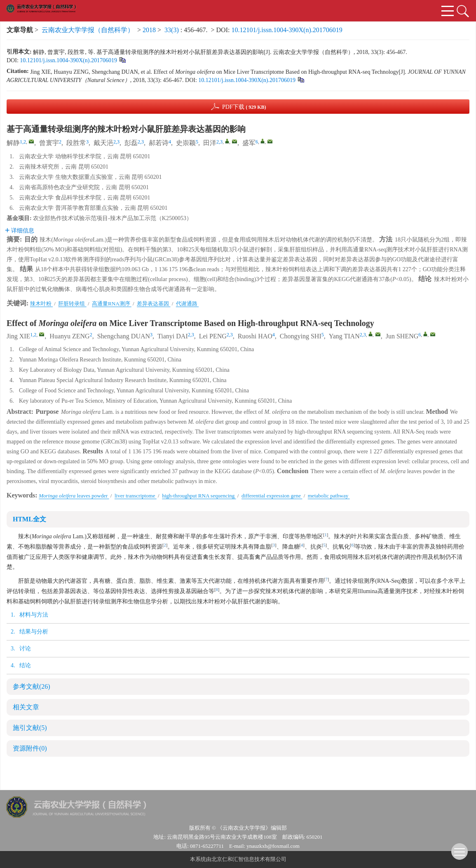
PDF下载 (244, 107)
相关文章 (26, 707)
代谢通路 (187, 304)
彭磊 (131, 143)
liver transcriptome (136, 496)
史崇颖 (186, 143)
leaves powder (74, 496)
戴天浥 (103, 143)
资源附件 (30, 749)
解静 (13, 143)
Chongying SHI (301, 337)
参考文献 (32, 687)
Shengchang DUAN (124, 337)
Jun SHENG (402, 337)
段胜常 (76, 143)
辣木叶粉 (41, 304)
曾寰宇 (49, 143)
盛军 (249, 143)
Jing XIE (18, 337)
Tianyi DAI (173, 337)
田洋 (210, 143)
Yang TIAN (344, 337)
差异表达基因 (154, 304)
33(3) (172, 30)
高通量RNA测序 (112, 304)
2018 (149, 30)
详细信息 (20, 231)
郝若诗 (159, 143)
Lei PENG (213, 337)
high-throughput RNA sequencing (199, 496)
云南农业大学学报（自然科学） (88, 30)
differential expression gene (272, 496)
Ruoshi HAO (255, 337)
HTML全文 (29, 520)
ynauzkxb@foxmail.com (273, 846)
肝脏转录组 (72, 304)
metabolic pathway (329, 496)
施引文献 (30, 728)
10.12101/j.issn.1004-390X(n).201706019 (287, 30)
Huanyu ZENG (69, 337)
